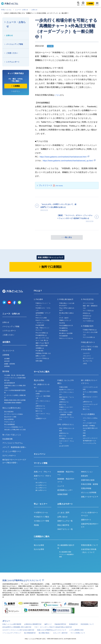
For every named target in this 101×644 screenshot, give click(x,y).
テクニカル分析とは (89, 337)
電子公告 (7, 380)
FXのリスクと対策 (41, 318)
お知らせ (34, 10)
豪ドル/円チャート (41, 490)
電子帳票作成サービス (90, 441)
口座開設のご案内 (42, 536)
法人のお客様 (39, 549)
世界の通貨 (39, 361)
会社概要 (7, 359)
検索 (78, 4)
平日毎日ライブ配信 (41, 517)
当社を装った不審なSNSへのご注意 (15, 430)
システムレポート (13, 62)
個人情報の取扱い (44, 633)
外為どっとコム (6, 10)
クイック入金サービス (90, 423)
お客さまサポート (65, 504)
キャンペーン (40, 454)
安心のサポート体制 (10, 417)
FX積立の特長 (63, 387)
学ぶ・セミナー (41, 504)
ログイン (83, 4)
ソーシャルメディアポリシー (12, 633)
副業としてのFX (40, 356)
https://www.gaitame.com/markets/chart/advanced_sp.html (68, 161)
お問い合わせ (62, 517)
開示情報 (6, 371)
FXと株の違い (40, 351)
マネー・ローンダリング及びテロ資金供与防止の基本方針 (53, 627)
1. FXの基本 (38, 299)
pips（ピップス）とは (42, 338)
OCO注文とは (87, 316)
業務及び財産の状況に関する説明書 (15, 400)
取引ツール (39, 411)
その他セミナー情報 (41, 521)
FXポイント (63, 410)
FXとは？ (38, 291)
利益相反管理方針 (60, 624)
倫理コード (48, 624)
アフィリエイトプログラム (13, 443)
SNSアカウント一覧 (65, 529)
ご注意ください (12, 53)
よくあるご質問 (63, 513)
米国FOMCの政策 (88, 480)
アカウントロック (10, 422)
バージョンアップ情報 (14, 44)
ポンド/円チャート (41, 488)
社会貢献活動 (7, 439)
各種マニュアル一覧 (65, 521)
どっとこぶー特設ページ (12, 451)
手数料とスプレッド (65, 320)
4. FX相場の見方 (87, 326)
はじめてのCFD (64, 446)
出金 (84, 433)
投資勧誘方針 (73, 624)
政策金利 (84, 476)
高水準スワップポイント (67, 390)
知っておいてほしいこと (12, 435)
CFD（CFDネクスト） (66, 425)
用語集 (36, 525)
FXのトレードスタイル (66, 338)
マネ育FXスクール (41, 513)
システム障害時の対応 (76, 630)
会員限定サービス (41, 418)
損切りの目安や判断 (42, 346)
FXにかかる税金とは (42, 333)
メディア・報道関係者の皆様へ (14, 447)
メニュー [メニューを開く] (97, 4)
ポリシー (6, 621)
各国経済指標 (62, 494)
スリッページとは (88, 303)
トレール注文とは (88, 321)
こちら (57, 95)
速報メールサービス (90, 497)
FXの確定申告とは (41, 335)
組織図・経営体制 (10, 364)
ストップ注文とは (88, 311)
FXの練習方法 (63, 328)
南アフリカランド (88, 358)
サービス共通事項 (88, 414)
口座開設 (90, 4)
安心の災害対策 (9, 419)
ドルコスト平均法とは (42, 358)
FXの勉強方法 (63, 331)
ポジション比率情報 (89, 492)
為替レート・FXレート (43, 472)
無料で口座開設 (52, 267)
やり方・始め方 (64, 318)
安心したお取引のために (12, 408)
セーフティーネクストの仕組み (14, 414)
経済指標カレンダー (65, 490)
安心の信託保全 (9, 412)
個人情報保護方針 (30, 633)
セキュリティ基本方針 (60, 633)
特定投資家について (87, 624)
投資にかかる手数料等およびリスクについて (22, 580)
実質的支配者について (90, 545)
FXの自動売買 (63, 336)
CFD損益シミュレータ (66, 438)
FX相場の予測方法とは (90, 330)
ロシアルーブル (88, 361)
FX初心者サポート (88, 342)
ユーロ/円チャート (41, 485)
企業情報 (6, 355)
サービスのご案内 (42, 372)
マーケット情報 (41, 463)
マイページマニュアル (90, 443)
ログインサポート (9, 456)
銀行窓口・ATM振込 (89, 426)
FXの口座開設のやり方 (66, 326)
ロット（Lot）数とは (42, 340)
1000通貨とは (40, 348)
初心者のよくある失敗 (66, 333)
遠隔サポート (86, 520)
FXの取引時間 (40, 325)
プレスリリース (45, 185)
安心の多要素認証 (10, 424)
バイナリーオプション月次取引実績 (15, 378)
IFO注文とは (87, 318)
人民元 (85, 364)
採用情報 (7, 366)
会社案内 (6, 342)
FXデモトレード (40, 408)
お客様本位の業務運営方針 (33, 624)
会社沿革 (7, 361)
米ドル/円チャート (41, 483)
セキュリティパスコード (90, 438)
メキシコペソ (87, 356)
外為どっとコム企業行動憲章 (12, 624)
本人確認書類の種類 (65, 552)
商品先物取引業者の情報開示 (13, 403)
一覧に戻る (68, 237)
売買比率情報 (86, 488)
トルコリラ (86, 353)
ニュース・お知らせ (22, 10)
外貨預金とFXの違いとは (43, 353)
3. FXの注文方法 (87, 299)
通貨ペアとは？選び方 (42, 343)
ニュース (61, 486)
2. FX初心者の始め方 (65, 299)
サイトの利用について (78, 633)
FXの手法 (62, 323)
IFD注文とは (87, 313)
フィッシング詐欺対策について (14, 427)
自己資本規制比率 (10, 383)
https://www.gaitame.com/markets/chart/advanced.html (63, 157)
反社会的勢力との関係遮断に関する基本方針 (17, 627)
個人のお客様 (39, 545)
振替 (84, 436)
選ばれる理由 (39, 380)
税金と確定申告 (63, 525)
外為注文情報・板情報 (90, 484)
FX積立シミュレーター (66, 407)
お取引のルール (40, 406)
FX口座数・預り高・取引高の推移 (14, 375)
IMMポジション (87, 472)
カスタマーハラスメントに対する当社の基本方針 (18, 630)
